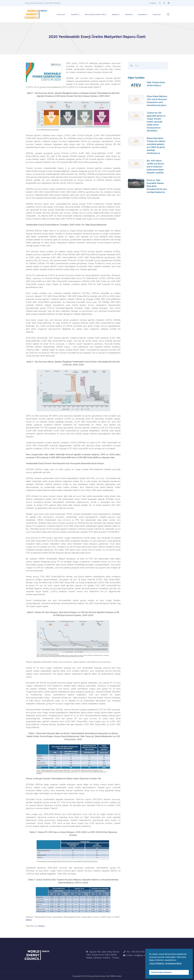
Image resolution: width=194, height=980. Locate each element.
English (153, 3)
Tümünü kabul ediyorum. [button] (162, 972)
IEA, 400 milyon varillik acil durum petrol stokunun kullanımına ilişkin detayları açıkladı (155, 167)
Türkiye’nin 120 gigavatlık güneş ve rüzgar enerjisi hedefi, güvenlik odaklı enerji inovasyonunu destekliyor (156, 122)
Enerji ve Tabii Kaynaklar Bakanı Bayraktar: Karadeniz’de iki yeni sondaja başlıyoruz (157, 186)
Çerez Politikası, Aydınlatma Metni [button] (166, 963)
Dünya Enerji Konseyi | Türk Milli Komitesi (43, 3)
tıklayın (42, 926)
